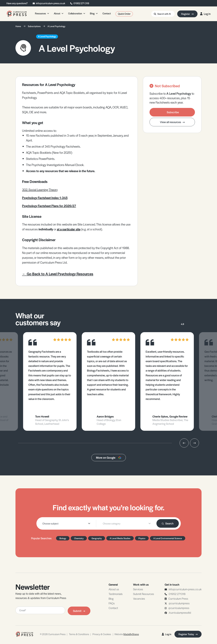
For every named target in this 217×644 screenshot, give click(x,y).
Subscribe (173, 112)
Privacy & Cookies (102, 634)
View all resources (172, 122)
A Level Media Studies (120, 538)
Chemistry (79, 538)
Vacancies (139, 599)
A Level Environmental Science (168, 538)
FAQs (112, 603)
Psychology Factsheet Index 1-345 (45, 198)
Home (18, 26)
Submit (79, 611)
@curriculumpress (179, 603)
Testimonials (116, 594)
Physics (142, 538)
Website (127, 634)
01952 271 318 (81, 3)
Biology (63, 538)
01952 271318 (177, 594)
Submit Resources (144, 594)
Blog (111, 599)
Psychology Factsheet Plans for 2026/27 (49, 206)
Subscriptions (34, 26)
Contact (113, 608)
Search (168, 523)
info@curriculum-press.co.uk (51, 3)
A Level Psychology (56, 26)
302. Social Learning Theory (40, 190)
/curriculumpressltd (180, 613)
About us (114, 589)
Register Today (188, 634)
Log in (205, 14)
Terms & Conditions (79, 634)
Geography (97, 538)
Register (187, 14)
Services (138, 589)
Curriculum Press (178, 599)
